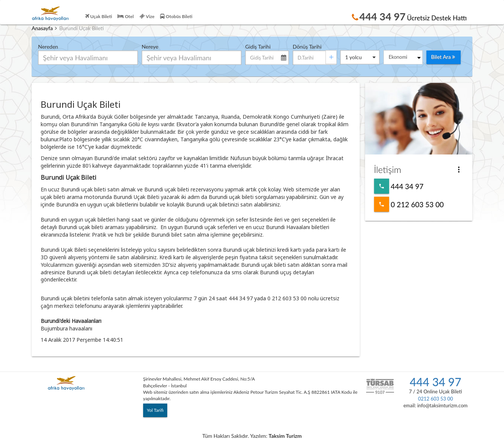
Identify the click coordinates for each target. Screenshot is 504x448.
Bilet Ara (443, 57)
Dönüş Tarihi (307, 47)
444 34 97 (382, 186)
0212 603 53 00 (436, 399)
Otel (126, 16)
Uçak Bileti (99, 16)
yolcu (360, 58)
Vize (147, 16)
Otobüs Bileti (176, 16)
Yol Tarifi (155, 410)
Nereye (150, 47)
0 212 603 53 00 (382, 204)
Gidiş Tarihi (258, 47)
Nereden (48, 47)
